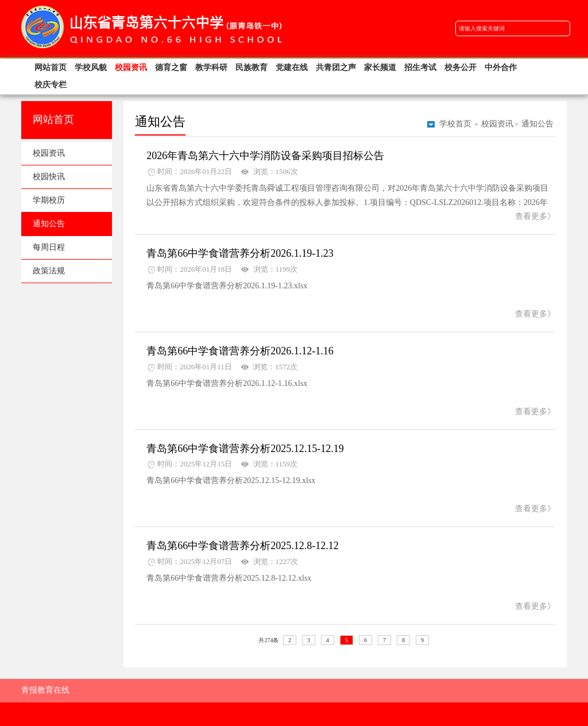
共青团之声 (336, 67)
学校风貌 (91, 67)
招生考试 (420, 67)
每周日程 (49, 247)
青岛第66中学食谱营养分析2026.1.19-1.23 (240, 253)
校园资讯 (131, 67)
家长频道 (380, 67)
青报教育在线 (45, 690)
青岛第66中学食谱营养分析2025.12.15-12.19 (245, 449)
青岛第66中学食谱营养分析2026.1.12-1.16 (240, 351)
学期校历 (49, 200)
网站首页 (51, 67)
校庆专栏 (51, 85)
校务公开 (461, 67)
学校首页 (455, 124)
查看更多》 (535, 216)
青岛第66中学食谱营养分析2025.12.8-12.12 (243, 546)
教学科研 (211, 67)
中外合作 (501, 67)
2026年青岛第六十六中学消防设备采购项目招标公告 (265, 156)
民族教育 (252, 67)
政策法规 (49, 271)
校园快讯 (49, 177)
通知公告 (49, 224)
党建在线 (292, 67)
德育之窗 (171, 67)
